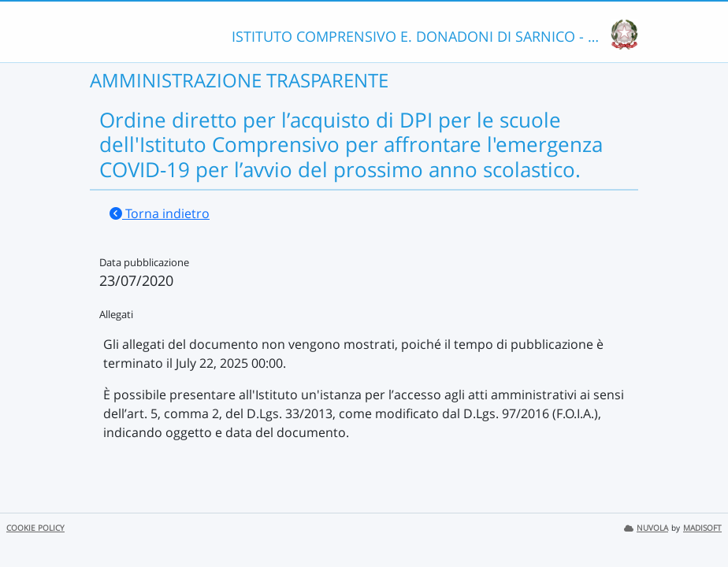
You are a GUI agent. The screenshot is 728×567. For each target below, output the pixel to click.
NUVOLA (646, 528)
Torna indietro (160, 213)
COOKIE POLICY (35, 528)
